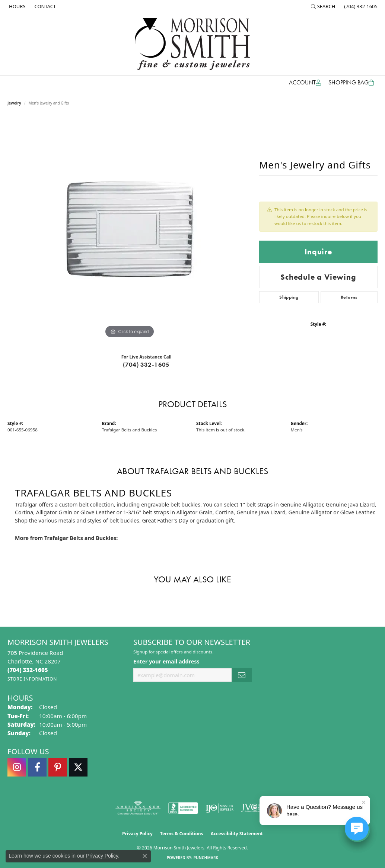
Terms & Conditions (182, 834)
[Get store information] (32, 679)
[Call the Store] (28, 670)
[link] (17, 6)
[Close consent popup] (145, 856)
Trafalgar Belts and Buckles (130, 430)
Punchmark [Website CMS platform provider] (206, 858)
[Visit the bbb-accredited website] (183, 808)
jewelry (14, 103)
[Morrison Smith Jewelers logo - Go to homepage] (192, 44)
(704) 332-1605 (146, 365)
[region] (130, 229)
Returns (349, 297)
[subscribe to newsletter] (242, 675)
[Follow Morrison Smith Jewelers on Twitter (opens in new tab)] (78, 767)
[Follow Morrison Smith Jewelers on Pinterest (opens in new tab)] (58, 767)
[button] (323, 6)
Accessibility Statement (237, 834)
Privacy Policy (137, 834)
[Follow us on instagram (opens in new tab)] (17, 767)
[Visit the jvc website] (255, 808)
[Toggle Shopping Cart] (351, 83)
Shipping (289, 297)
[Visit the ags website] (138, 808)
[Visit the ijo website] (219, 808)
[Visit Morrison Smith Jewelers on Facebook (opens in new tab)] (37, 767)
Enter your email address (166, 661)
